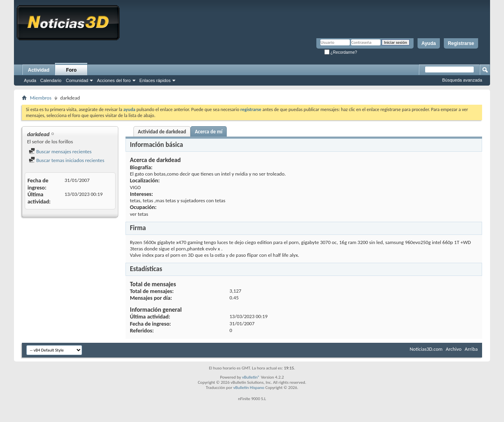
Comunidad (77, 80)
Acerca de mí (209, 132)
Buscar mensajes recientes (60, 151)
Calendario (51, 80)
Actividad (39, 70)
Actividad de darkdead (162, 132)
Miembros (41, 98)
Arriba (471, 349)
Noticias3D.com (426, 349)
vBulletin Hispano (249, 388)
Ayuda (429, 43)
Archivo (454, 349)
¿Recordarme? (341, 52)
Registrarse (461, 43)
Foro (72, 70)
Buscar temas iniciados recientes (67, 160)
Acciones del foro (114, 80)
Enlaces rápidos (155, 80)
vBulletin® (251, 377)
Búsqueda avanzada (462, 80)
